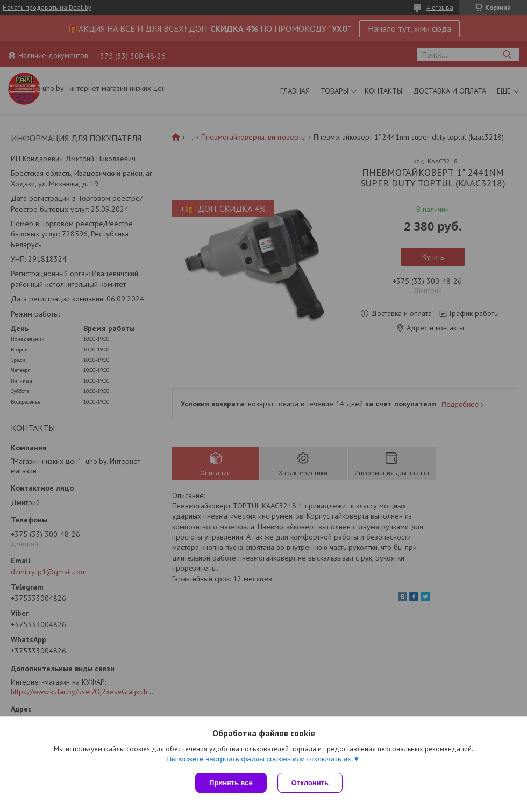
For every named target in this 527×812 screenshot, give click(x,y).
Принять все (231, 783)
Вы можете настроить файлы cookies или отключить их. (260, 759)
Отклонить (310, 783)
